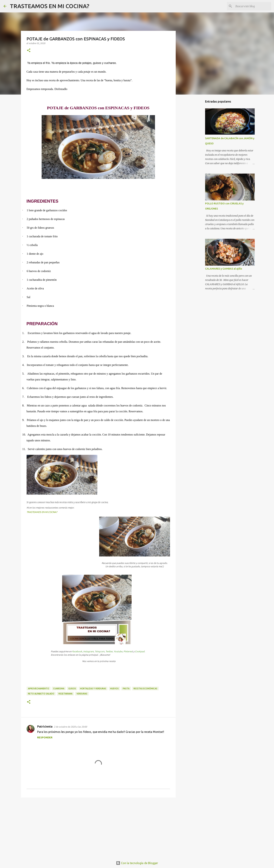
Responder (45, 737)
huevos (114, 689)
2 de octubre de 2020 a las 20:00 (70, 727)
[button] (29, 51)
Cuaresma (59, 689)
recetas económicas (145, 689)
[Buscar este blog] (253, 6)
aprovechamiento (39, 689)
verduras (82, 694)
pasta (126, 689)
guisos (72, 689)
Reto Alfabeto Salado (41, 694)
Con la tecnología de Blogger (137, 863)
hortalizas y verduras (93, 689)
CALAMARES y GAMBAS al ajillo (224, 269)
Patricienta (45, 726)
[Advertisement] (98, 828)
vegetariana (65, 694)
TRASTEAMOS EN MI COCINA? (50, 6)
